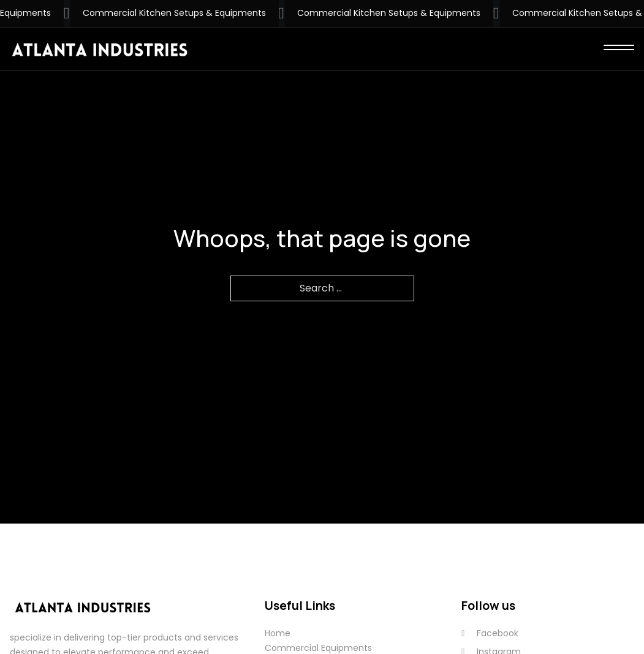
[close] (619, 49)
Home (278, 633)
